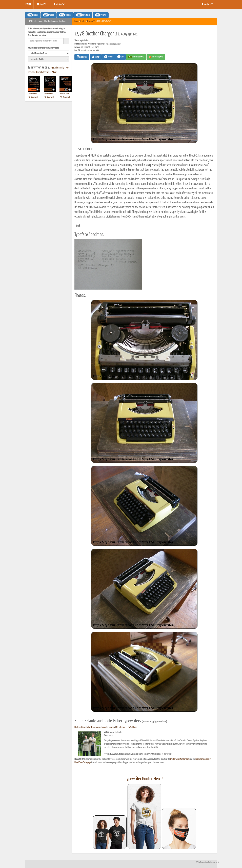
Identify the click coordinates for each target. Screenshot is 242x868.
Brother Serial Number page (180, 759)
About (42, 4)
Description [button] (82, 57)
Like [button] (120, 57)
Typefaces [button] (83, 15)
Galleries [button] (65, 15)
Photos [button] (108, 57)
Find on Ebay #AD (136, 57)
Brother (83, 21)
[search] (49, 53)
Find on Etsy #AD (156, 57)
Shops (55, 72)
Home (76, 21)
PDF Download (33, 97)
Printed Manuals (57, 68)
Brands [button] (33, 15)
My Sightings (132, 727)
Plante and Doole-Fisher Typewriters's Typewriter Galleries (95, 727)
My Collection (121, 727)
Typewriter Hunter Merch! (144, 779)
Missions (59, 4)
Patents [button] (101, 15)
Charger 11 (91, 21)
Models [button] (48, 15)
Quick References (43, 72)
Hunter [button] (96, 57)
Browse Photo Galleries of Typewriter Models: (44, 48)
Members (207, 4)
